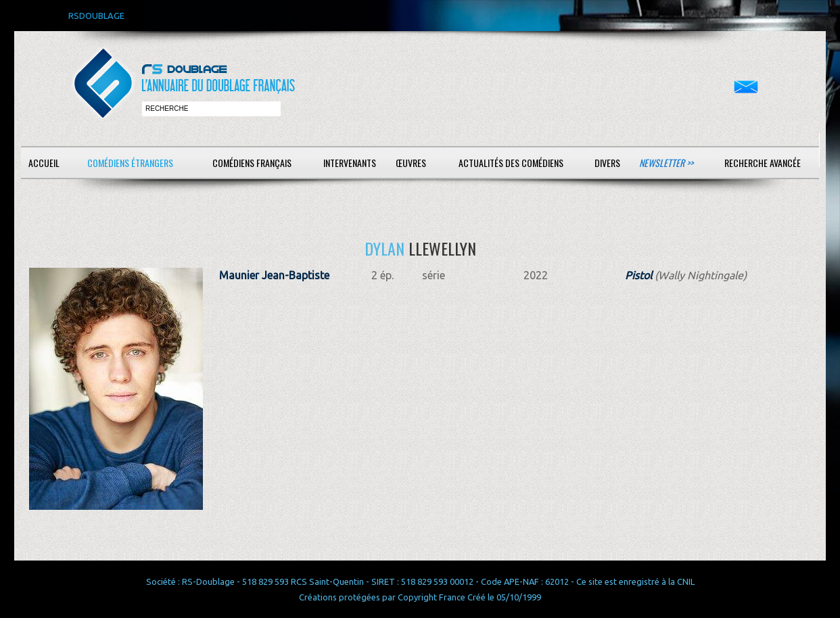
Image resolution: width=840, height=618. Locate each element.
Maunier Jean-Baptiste (274, 275)
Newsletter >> (666, 163)
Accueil (44, 163)
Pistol (638, 275)
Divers (607, 163)
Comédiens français (252, 163)
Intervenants (350, 163)
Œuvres (411, 163)
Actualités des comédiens (511, 163)
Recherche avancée (763, 163)
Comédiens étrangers (130, 163)
